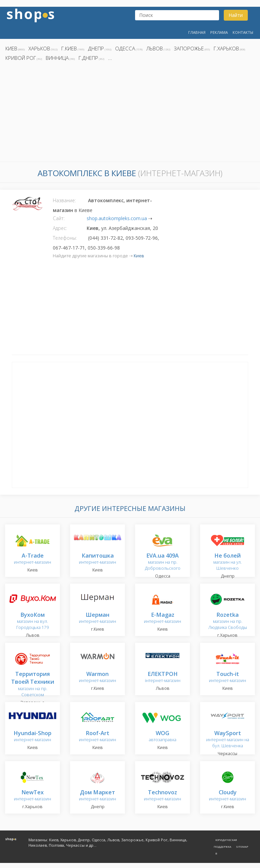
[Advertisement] (130, 113)
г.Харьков (226, 48)
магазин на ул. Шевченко (227, 562)
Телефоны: (65, 238)
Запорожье (189, 48)
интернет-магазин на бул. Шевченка (228, 740)
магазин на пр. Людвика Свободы (227, 621)
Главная (197, 32)
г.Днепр (88, 58)
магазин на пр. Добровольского (163, 562)
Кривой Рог (21, 58)
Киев (11, 48)
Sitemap (242, 847)
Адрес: (60, 228)
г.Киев (69, 48)
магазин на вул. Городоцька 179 (32, 621)
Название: (64, 200)
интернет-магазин (32, 559)
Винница (57, 58)
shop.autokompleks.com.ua (117, 218)
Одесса (125, 48)
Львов (155, 48)
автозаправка (163, 737)
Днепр (96, 48)
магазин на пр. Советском (33, 685)
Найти (236, 15)
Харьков (39, 48)
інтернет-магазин (163, 677)
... (110, 58)
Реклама (219, 32)
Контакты (243, 32)
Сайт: (59, 218)
